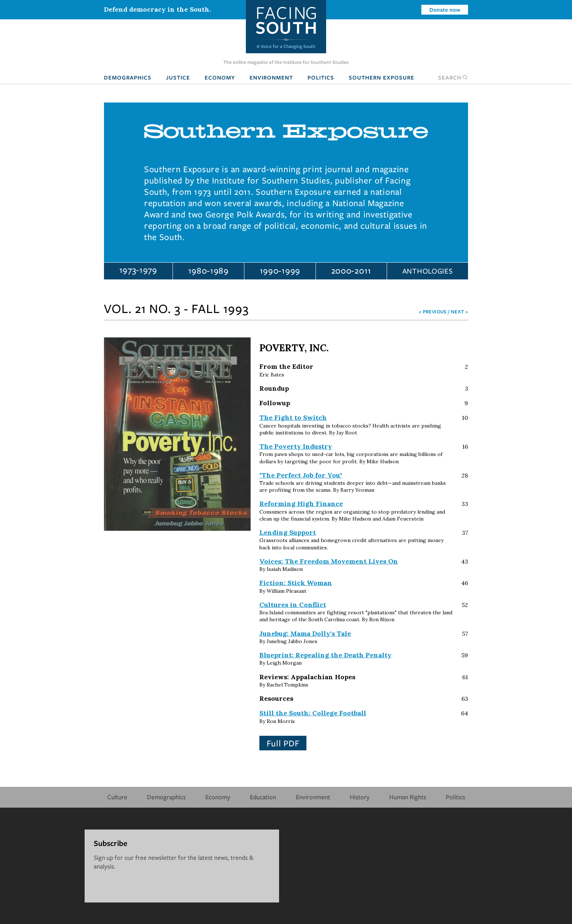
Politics (321, 77)
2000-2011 (351, 270)
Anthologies (428, 271)
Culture (117, 797)
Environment (271, 77)
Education (263, 797)
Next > (459, 312)
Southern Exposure (382, 77)
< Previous (433, 312)
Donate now (445, 9)
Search (453, 77)
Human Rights (408, 797)
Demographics (128, 77)
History (360, 797)
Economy (220, 77)
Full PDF (283, 743)
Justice (178, 77)
